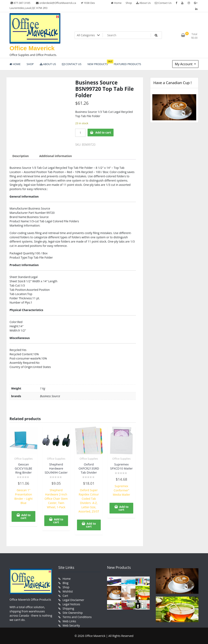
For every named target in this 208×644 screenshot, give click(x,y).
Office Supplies (24, 459)
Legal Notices (71, 604)
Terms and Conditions (77, 617)
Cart (65, 596)
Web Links (69, 621)
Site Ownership (73, 613)
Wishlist (68, 591)
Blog (66, 583)
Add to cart (103, 132)
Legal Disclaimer (73, 600)
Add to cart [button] (26, 516)
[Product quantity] (80, 133)
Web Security (71, 625)
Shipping (68, 608)
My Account (184, 64)
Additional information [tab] (56, 156)
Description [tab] (21, 156)
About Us (143, 3)
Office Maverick (32, 48)
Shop (129, 3)
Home (116, 3)
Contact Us (163, 3)
